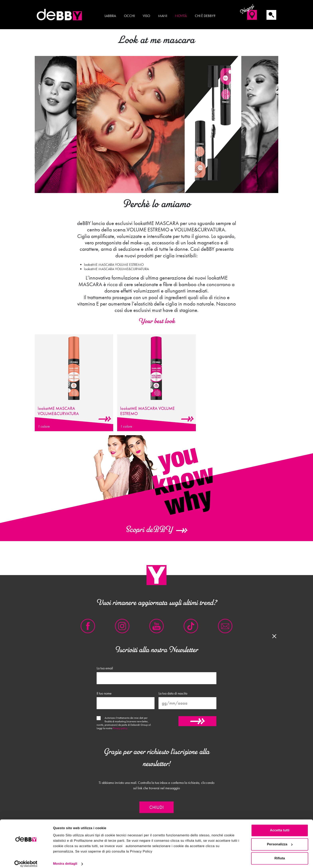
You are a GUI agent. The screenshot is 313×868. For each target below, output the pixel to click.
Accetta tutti (280, 826)
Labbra (110, 16)
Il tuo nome (104, 693)
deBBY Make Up (60, 15)
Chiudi (156, 807)
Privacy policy (120, 728)
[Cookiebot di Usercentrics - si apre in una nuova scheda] (26, 860)
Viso (146, 16)
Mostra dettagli (65, 860)
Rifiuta (280, 854)
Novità (181, 16)
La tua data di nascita (173, 693)
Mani (163, 16)
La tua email (105, 668)
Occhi (129, 16)
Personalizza (280, 840)
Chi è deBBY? (205, 16)
